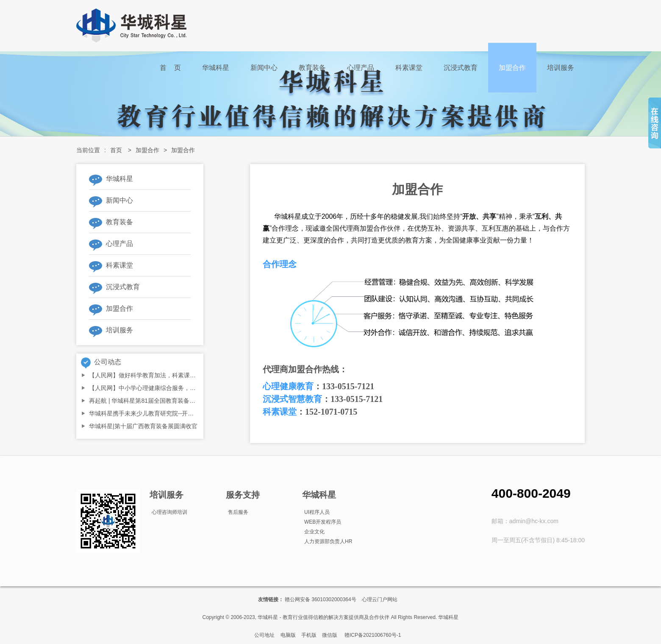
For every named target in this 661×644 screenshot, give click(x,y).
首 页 (170, 68)
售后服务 (238, 512)
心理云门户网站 (380, 599)
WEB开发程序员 (323, 522)
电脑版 (288, 635)
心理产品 (361, 68)
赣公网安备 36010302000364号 (321, 599)
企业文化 (314, 532)
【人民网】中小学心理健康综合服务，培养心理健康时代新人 (169, 388)
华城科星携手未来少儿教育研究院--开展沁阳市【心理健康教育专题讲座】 (186, 413)
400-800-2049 (531, 493)
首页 (116, 150)
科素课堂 (409, 68)
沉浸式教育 (461, 68)
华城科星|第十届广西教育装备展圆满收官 (143, 426)
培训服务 (561, 68)
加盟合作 (512, 68)
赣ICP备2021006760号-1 (373, 635)
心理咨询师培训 (169, 512)
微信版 (330, 635)
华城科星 (216, 68)
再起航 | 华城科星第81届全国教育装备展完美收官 (154, 401)
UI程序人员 (317, 512)
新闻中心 (264, 68)
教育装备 (312, 68)
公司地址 (264, 635)
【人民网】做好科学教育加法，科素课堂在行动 (151, 375)
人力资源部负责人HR (328, 541)
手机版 (309, 635)
